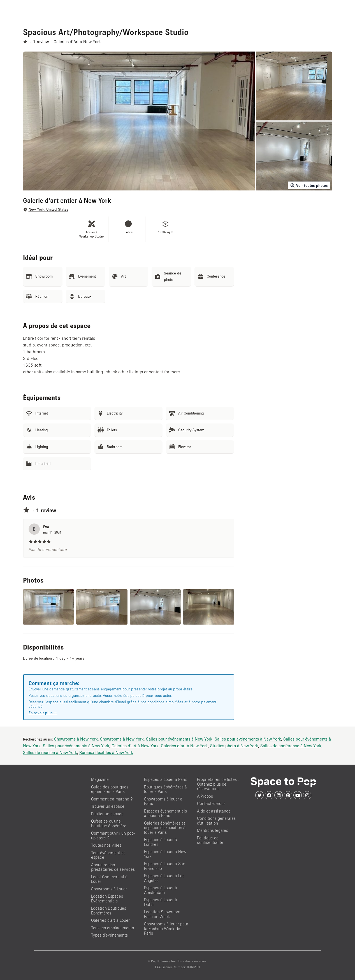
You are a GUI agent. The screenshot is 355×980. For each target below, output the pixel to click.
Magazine (100, 779)
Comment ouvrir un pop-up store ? (113, 835)
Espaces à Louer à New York (165, 854)
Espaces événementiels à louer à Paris (165, 813)
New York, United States (48, 209)
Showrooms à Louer (109, 889)
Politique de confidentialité (210, 840)
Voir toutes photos (309, 185)
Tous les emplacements (112, 928)
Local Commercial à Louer (109, 879)
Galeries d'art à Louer (110, 920)
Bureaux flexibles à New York (106, 752)
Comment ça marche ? (112, 799)
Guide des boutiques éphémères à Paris (110, 789)
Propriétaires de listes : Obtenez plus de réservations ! (218, 784)
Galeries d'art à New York (135, 746)
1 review (41, 41)
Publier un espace (107, 814)
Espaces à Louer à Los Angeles (164, 878)
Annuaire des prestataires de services (113, 867)
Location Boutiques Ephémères (109, 911)
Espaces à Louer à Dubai (161, 902)
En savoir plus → (43, 713)
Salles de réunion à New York (50, 752)
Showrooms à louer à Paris (163, 801)
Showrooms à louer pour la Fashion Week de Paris (166, 928)
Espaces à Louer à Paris (166, 779)
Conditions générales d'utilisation (216, 821)
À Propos (205, 796)
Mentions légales (213, 830)
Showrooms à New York (76, 739)
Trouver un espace (108, 806)
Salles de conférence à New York (291, 746)
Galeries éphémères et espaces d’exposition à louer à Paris (165, 828)
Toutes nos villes (106, 845)
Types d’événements (109, 935)
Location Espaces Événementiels (107, 898)
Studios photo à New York (234, 746)
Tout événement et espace (108, 855)
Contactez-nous (211, 803)
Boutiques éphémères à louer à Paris (165, 789)
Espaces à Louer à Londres (161, 842)
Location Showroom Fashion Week (162, 914)
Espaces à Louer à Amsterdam (161, 890)
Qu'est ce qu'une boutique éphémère (109, 823)
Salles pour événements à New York (179, 739)
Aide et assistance (214, 811)
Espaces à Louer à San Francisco (165, 866)
